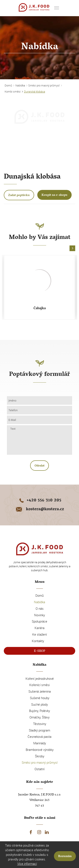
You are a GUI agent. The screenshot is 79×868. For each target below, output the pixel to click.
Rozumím (65, 857)
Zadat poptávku (19, 195)
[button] (72, 248)
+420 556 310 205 (39, 501)
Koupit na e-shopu (54, 195)
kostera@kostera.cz (40, 510)
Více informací (27, 864)
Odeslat (39, 466)
